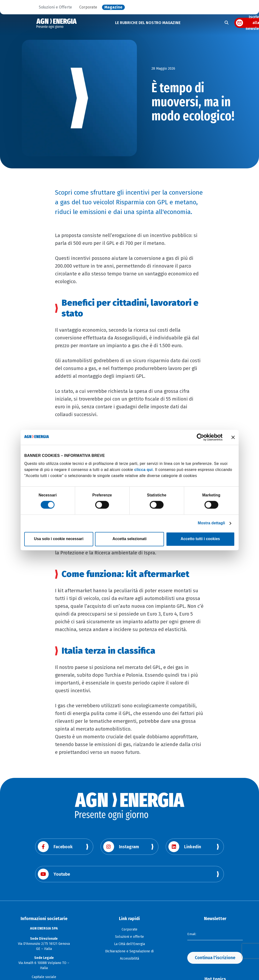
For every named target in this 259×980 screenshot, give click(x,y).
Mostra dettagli (211, 523)
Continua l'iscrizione (215, 958)
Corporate (88, 7)
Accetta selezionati (129, 539)
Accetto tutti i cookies (200, 539)
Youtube (54, 874)
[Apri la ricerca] (227, 23)
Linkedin (185, 847)
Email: (192, 934)
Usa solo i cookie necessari (59, 539)
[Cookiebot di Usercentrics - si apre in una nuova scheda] (201, 437)
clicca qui (143, 470)
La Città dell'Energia (129, 944)
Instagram (121, 847)
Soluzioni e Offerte (55, 7)
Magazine (113, 7)
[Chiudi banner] (233, 437)
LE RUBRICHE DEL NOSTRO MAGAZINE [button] (148, 23)
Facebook (55, 847)
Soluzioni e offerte (129, 937)
